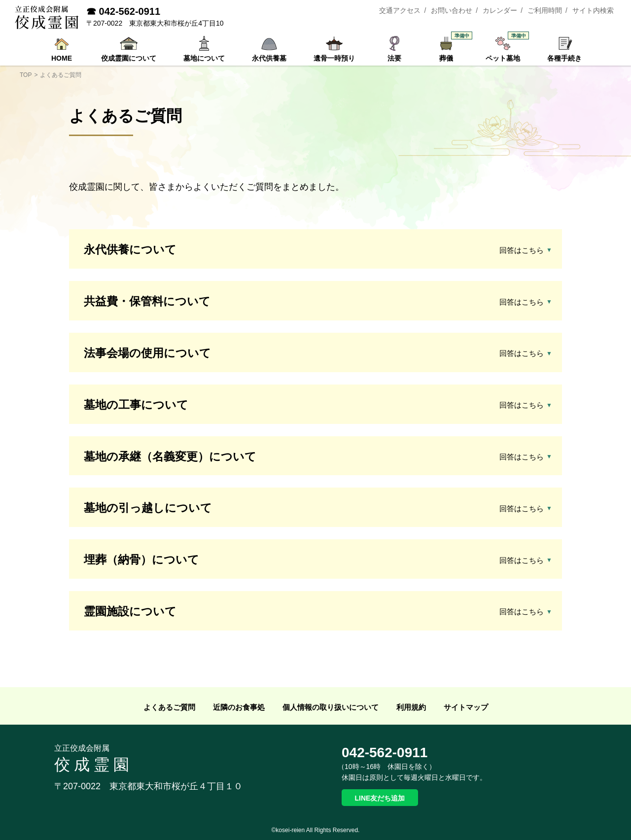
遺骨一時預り (334, 58)
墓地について (204, 58)
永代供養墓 (269, 58)
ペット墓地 (505, 49)
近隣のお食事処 (239, 707)
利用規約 (411, 707)
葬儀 (451, 49)
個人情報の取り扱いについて (331, 707)
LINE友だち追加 (380, 798)
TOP (26, 75)
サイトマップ (466, 707)
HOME (62, 58)
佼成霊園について (129, 58)
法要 (394, 58)
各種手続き (564, 58)
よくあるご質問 (169, 707)
